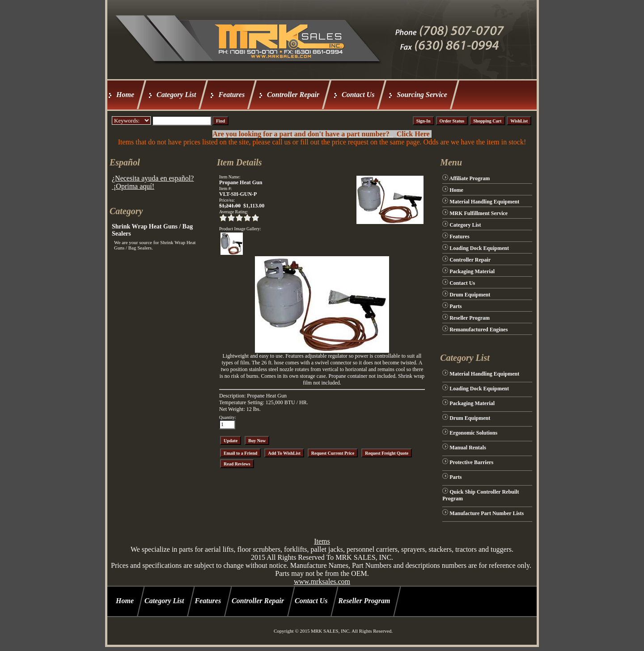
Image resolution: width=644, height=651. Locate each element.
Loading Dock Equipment (479, 248)
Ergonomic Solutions (473, 433)
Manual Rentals (468, 448)
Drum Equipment (470, 295)
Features (231, 95)
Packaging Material (472, 271)
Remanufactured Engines (479, 330)
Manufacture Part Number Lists (487, 513)
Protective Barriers (471, 462)
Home (125, 95)
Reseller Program (470, 318)
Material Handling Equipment (484, 202)
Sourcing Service (422, 95)
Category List (176, 95)
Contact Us (358, 95)
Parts (455, 306)
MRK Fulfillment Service (479, 213)
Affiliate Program (470, 178)
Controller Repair (293, 95)
